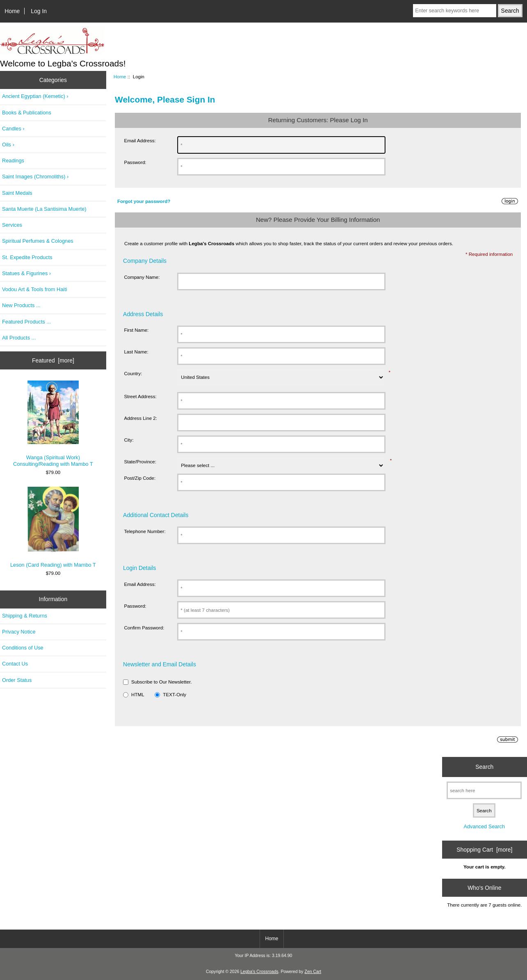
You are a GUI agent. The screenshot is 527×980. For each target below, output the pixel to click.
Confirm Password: (144, 628)
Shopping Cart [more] (484, 850)
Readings (13, 161)
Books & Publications (27, 113)
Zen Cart (313, 972)
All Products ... (19, 338)
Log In (39, 11)
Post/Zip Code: (140, 478)
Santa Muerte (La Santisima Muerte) (44, 209)
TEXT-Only (175, 694)
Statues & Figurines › (26, 273)
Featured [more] (53, 360)
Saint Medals (17, 193)
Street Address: (140, 396)
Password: (135, 162)
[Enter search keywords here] (454, 11)
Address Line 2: (140, 418)
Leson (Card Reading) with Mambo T (53, 527)
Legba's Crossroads (259, 972)
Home (12, 11)
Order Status (17, 680)
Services (12, 225)
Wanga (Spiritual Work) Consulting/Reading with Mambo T (53, 424)
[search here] (484, 790)
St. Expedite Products (27, 257)
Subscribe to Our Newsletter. (162, 682)
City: (129, 440)
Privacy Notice (19, 632)
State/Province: (140, 462)
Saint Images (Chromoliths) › (35, 177)
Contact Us (15, 664)
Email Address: (140, 140)
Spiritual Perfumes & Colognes (38, 241)
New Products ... (21, 305)
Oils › (8, 145)
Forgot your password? (144, 201)
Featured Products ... (26, 322)
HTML (138, 694)
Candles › (13, 129)
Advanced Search (484, 826)
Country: (133, 373)
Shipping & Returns (25, 616)
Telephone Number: (145, 531)
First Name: (136, 330)
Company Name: (142, 277)
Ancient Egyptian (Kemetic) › (35, 96)
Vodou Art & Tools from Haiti (35, 289)
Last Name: (136, 352)
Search (484, 767)
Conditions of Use (23, 648)
